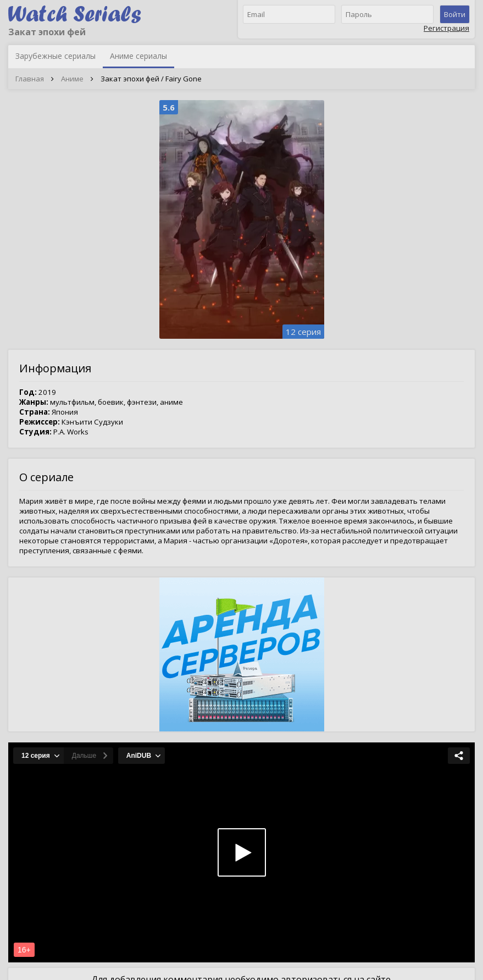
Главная (30, 79)
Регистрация (446, 28)
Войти (455, 14)
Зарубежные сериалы (55, 56)
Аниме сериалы (138, 56)
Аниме (72, 79)
